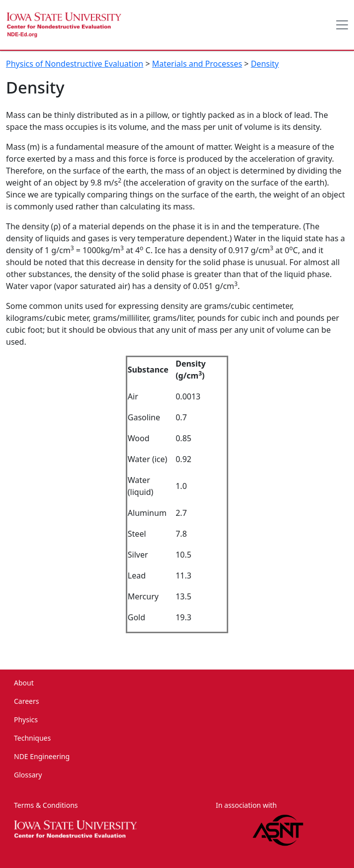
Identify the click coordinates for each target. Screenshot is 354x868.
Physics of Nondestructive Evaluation (75, 64)
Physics (26, 720)
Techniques (32, 738)
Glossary (28, 775)
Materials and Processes (197, 64)
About (24, 683)
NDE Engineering (42, 756)
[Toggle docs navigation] (342, 25)
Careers (26, 701)
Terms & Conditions (46, 805)
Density (265, 64)
